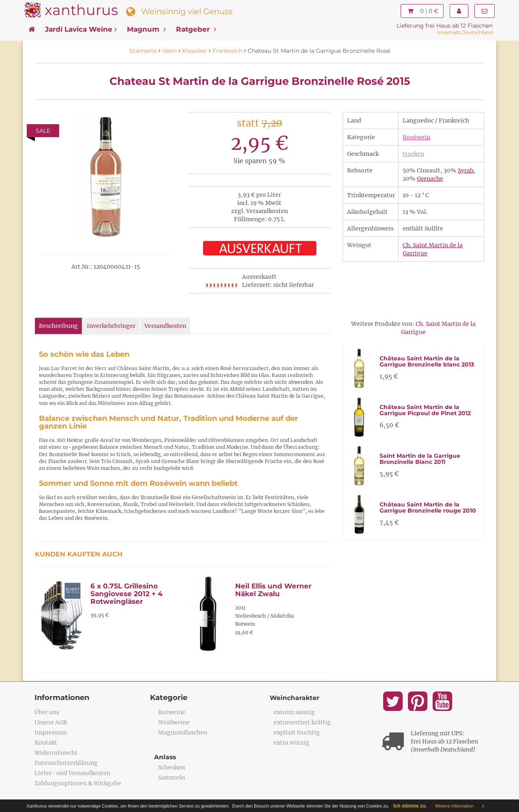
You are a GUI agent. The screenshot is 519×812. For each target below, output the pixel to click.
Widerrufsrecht (56, 753)
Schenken (172, 767)
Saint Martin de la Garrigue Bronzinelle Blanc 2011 (420, 459)
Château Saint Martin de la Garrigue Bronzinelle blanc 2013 (427, 361)
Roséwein (416, 137)
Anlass (165, 757)
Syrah (466, 170)
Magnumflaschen (183, 732)
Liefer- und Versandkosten (72, 773)
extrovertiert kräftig (302, 722)
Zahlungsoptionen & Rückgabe (78, 783)
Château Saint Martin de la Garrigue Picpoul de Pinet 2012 (425, 410)
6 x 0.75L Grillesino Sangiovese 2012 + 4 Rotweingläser (127, 593)
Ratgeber (196, 29)
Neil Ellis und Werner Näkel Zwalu (273, 590)
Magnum (146, 29)
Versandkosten (165, 326)
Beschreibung (58, 326)
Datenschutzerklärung (66, 763)
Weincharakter (295, 698)
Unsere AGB (51, 722)
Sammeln (172, 778)
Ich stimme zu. (410, 806)
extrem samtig (294, 712)
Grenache (430, 179)
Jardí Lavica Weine (81, 29)
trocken (413, 154)
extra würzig (292, 743)
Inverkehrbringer (111, 326)
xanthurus (81, 10)
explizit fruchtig (297, 732)
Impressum (51, 732)
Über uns (47, 712)
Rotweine (172, 712)
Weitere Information (455, 806)
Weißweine (174, 722)
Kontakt (46, 743)
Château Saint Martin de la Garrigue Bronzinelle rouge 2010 (428, 507)
